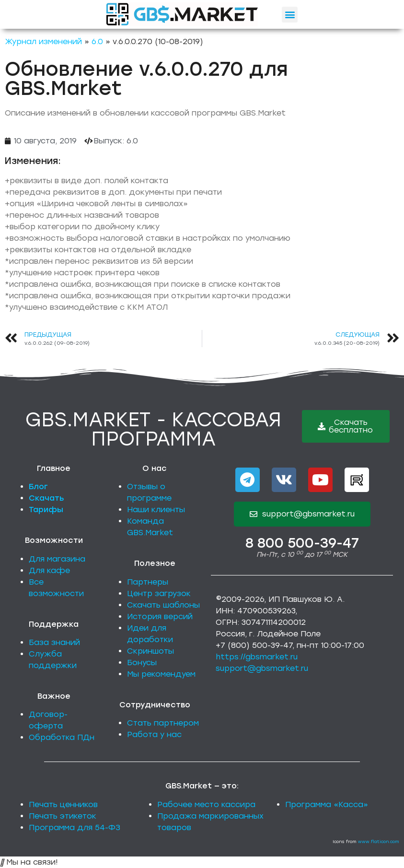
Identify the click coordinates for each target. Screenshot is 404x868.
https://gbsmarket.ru (257, 657)
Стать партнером (163, 723)
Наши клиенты (156, 510)
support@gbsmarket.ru (262, 668)
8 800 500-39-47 (302, 543)
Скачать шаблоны (163, 605)
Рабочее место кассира (206, 804)
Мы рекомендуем (161, 674)
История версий (160, 616)
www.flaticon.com (379, 841)
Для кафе (49, 570)
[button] (290, 15)
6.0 (97, 41)
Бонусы (142, 663)
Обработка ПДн (62, 737)
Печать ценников (63, 804)
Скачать (46, 498)
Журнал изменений (43, 41)
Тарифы (46, 510)
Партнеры (148, 582)
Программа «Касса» (327, 804)
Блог (38, 487)
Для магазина (57, 559)
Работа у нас (154, 734)
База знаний (54, 642)
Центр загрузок (159, 593)
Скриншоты (150, 651)
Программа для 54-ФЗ (75, 827)
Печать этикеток (63, 816)
